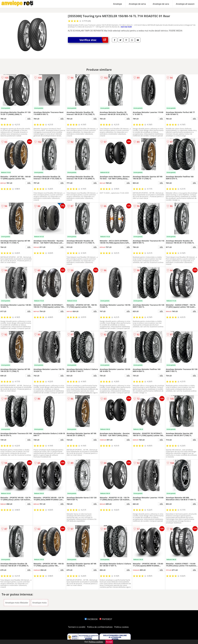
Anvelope (117, 4)
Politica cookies (122, 627)
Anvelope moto (40, 603)
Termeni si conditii (77, 627)
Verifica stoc (94, 40)
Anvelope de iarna (137, 4)
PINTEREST (106, 619)
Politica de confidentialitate (100, 627)
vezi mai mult (126, 27)
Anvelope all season (185, 4)
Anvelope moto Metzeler (17, 603)
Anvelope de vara (161, 4)
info (29, 119)
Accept (109, 642)
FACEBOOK (91, 619)
